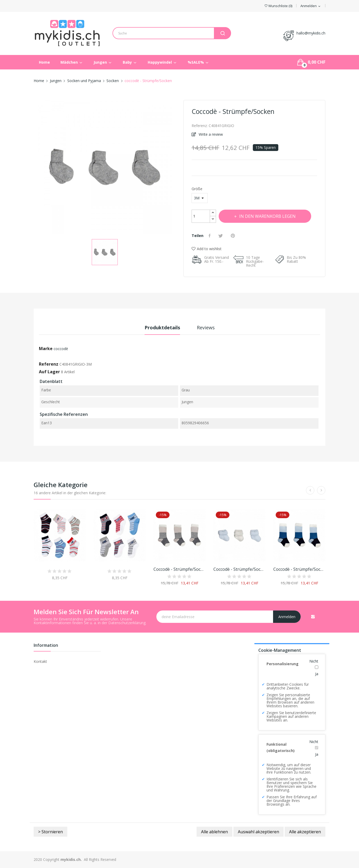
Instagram (313, 617)
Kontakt (40, 661)
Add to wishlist (207, 249)
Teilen (210, 236)
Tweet (221, 236)
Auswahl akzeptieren (258, 832)
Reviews (206, 327)
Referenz (49, 364)
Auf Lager (49, 372)
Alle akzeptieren (305, 832)
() (278, 6)
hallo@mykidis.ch (311, 33)
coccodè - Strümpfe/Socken (179, 569)
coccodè (61, 349)
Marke (46, 349)
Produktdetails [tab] (162, 327)
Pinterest (234, 236)
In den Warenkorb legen (267, 216)
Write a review (210, 134)
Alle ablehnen (214, 832)
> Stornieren (50, 832)
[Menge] (201, 216)
